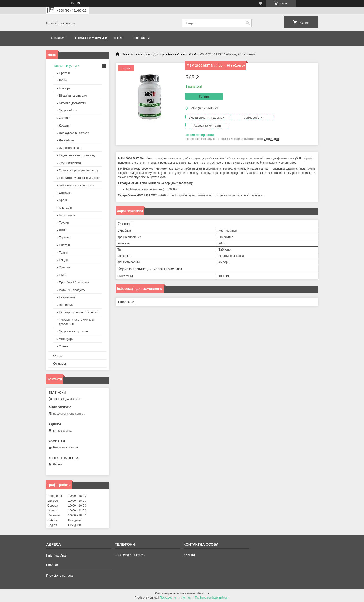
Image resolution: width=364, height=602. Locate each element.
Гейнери (65, 88)
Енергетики (67, 297)
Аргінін (64, 200)
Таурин (64, 223)
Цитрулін (65, 193)
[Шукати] (248, 23)
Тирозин (65, 237)
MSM (192, 54)
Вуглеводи (66, 305)
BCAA (63, 80)
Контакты (141, 38)
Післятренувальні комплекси (79, 312)
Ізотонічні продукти (72, 290)
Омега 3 (65, 118)
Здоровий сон (69, 110)
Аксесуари (66, 339)
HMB (62, 275)
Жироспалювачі (70, 148)
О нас (119, 38)
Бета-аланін (67, 215)
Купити (204, 96)
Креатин (65, 125)
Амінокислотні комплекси (77, 185)
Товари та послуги (136, 54)
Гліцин (63, 260)
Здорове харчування (73, 331)
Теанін (63, 252)
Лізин (63, 230)
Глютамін (65, 208)
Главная (58, 38)
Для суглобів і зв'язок (169, 54)
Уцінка (63, 346)
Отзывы (60, 363)
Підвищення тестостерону (77, 155)
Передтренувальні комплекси (80, 178)
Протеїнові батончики (74, 282)
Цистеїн (64, 245)
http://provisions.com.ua (69, 414)
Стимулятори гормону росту (79, 170)
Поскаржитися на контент (176, 598)
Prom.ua (204, 593)
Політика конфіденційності (212, 598)
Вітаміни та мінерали (74, 96)
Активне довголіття (72, 103)
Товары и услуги (89, 38)
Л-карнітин (66, 140)
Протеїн (64, 73)
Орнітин (65, 267)
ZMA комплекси (70, 163)
